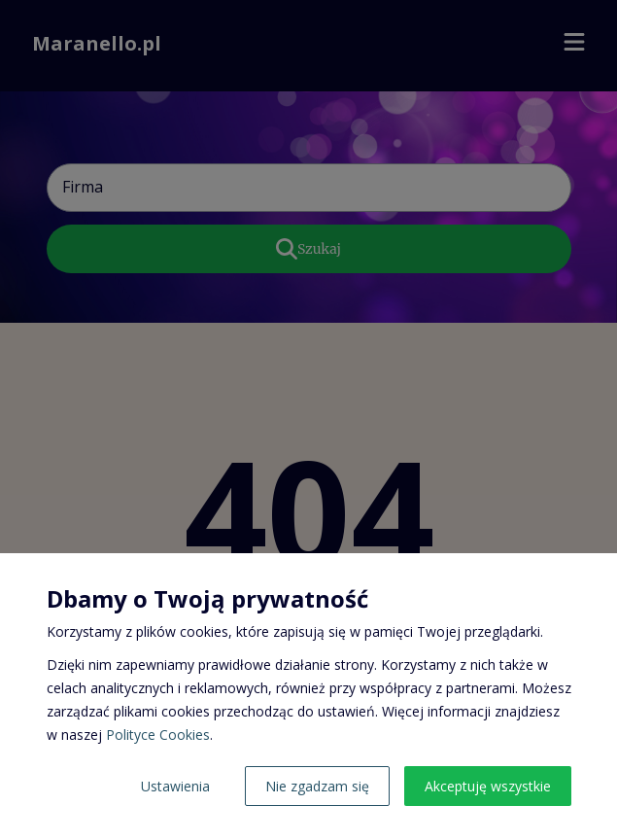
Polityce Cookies (158, 735)
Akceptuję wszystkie (488, 786)
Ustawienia (175, 786)
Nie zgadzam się (317, 786)
